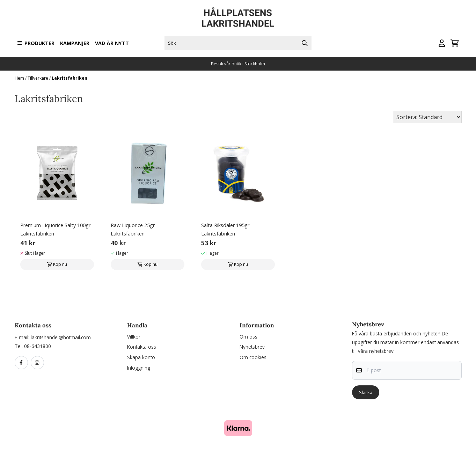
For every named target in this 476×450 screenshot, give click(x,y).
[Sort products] (427, 117)
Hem (20, 78)
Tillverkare (38, 78)
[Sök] (238, 43)
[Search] (305, 43)
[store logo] (238, 17)
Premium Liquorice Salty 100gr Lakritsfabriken (55, 229)
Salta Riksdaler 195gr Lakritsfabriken (225, 229)
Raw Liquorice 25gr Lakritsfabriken (133, 229)
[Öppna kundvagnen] (455, 43)
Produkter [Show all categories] (36, 43)
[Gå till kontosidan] (442, 43)
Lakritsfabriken (69, 78)
